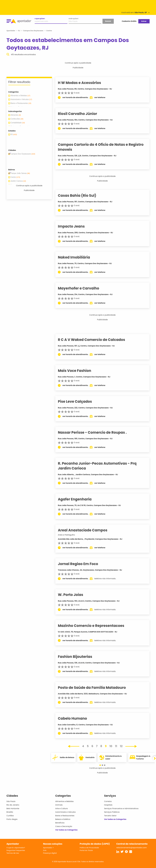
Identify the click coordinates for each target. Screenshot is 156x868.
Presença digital (50, 853)
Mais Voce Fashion (78, 371)
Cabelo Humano (76, 718)
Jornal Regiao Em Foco (81, 564)
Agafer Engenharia (78, 499)
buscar (108, 21)
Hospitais (108, 805)
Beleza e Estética (63, 819)
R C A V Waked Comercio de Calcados (95, 340)
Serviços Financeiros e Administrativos (121, 809)
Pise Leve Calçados (78, 401)
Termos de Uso (13, 853)
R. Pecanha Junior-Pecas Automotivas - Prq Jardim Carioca (100, 466)
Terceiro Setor (110, 816)
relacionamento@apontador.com (132, 848)
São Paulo (11, 801)
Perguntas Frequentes (16, 850)
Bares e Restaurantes (65, 816)
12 (121, 746)
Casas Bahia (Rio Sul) (80, 195)
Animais (59, 805)
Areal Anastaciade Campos (86, 530)
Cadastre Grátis (129, 21)
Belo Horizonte (13, 809)
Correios (108, 801)
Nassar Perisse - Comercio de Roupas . (95, 432)
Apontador (11, 31)
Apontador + (48, 848)
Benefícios (60, 823)
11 (116, 746)
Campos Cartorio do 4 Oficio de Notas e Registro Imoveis (104, 147)
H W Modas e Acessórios (83, 83)
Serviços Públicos (112, 812)
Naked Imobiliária (77, 257)
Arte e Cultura (61, 809)
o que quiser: (40, 19)
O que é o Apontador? (16, 848)
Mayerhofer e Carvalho (82, 288)
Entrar (144, 21)
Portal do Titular (86, 850)
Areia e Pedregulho (70, 535)
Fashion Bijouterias (78, 657)
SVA (45, 850)
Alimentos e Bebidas (64, 801)
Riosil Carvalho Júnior (81, 114)
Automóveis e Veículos (65, 812)
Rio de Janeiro (13, 805)
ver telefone (103, 97)
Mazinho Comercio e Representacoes (94, 626)
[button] (101, 765)
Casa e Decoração (64, 826)
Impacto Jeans (74, 226)
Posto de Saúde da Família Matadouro (95, 688)
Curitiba (10, 816)
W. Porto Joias (74, 595)
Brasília (10, 812)
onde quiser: (74, 19)
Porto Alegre (12, 819)
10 (111, 746)
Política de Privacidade (89, 848)
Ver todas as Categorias (66, 830)
